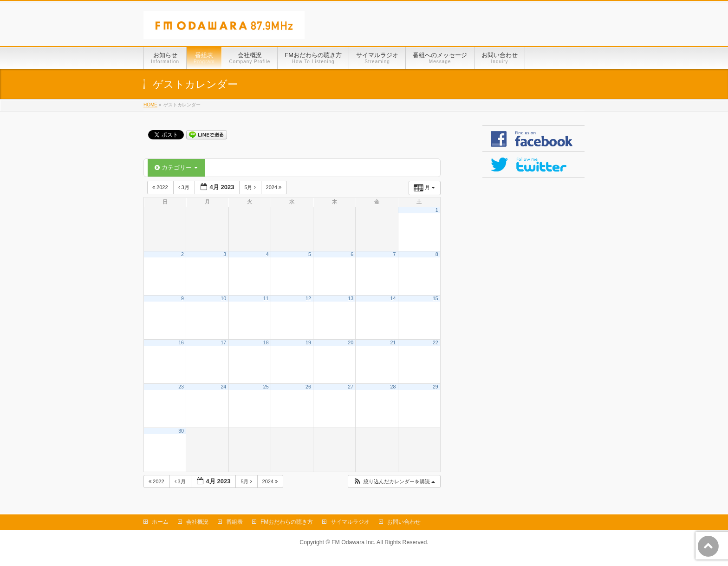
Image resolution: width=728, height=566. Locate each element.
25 (266, 387)
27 (351, 387)
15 (435, 298)
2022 (161, 187)
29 (435, 387)
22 (435, 342)
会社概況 (197, 522)
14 (393, 298)
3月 (185, 187)
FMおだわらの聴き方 (287, 522)
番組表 (234, 522)
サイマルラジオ (350, 522)
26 (308, 387)
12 (308, 298)
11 (266, 298)
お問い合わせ (404, 522)
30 (181, 431)
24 (223, 387)
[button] (394, 482)
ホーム (160, 522)
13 (351, 298)
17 (223, 342)
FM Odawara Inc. (353, 542)
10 (223, 298)
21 (393, 342)
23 (181, 387)
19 (308, 342)
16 (181, 342)
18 (266, 342)
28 (393, 387)
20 (351, 342)
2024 (275, 187)
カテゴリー (176, 168)
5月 (250, 187)
